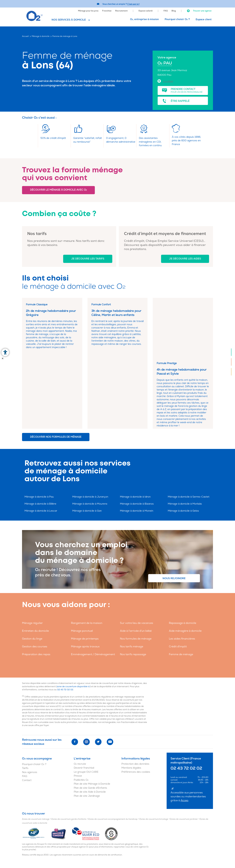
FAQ (166, 11)
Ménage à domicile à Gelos (183, 452)
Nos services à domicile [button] (69, 20)
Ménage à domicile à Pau (39, 438)
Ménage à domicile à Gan (87, 452)
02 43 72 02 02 (65, 631)
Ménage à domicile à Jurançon (90, 438)
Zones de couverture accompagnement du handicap (113, 760)
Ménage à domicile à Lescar (41, 452)
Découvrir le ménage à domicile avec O (58, 190)
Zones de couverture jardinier (184, 760)
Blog (174, 11)
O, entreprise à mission (144, 19)
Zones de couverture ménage (36, 760)
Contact (27, 721)
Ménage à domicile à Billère (40, 445)
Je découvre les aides (185, 259)
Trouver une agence (199, 11)
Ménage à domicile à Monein (137, 452)
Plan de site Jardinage (87, 737)
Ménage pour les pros (88, 11)
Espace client (204, 20)
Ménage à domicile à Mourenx (90, 445)
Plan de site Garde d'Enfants (90, 729)
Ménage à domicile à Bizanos (137, 445)
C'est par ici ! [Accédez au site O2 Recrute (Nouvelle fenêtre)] (133, 4)
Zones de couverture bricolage (154, 760)
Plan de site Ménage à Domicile (92, 725)
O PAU (165, 63)
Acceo (184, 742)
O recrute (80, 705)
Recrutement (121, 11)
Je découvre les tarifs (88, 259)
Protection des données (135, 705)
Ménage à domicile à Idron (135, 438)
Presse (78, 717)
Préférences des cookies (136, 713)
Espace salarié (146, 11)
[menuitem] (88, 10)
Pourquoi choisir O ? (177, 19)
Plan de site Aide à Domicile (90, 733)
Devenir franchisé (84, 709)
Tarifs (25, 709)
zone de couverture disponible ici (73, 628)
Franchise (107, 11)
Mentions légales (131, 709)
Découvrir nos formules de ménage (56, 378)
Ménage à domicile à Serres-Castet (189, 438)
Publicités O (81, 721)
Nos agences (30, 713)
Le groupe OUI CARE (86, 713)
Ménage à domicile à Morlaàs (185, 445)
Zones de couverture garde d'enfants (69, 760)
